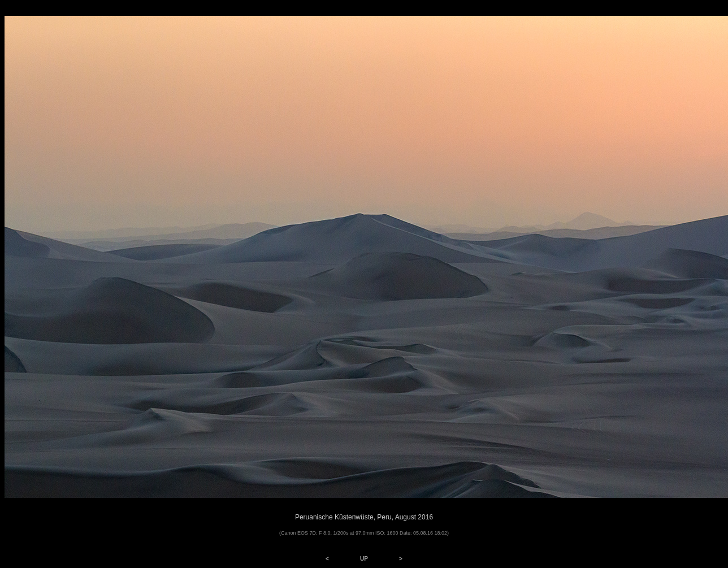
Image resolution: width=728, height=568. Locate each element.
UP (364, 559)
